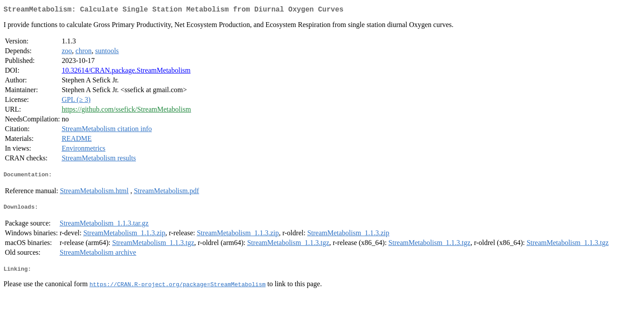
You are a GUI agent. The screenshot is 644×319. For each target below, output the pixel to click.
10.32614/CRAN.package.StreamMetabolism (126, 72)
